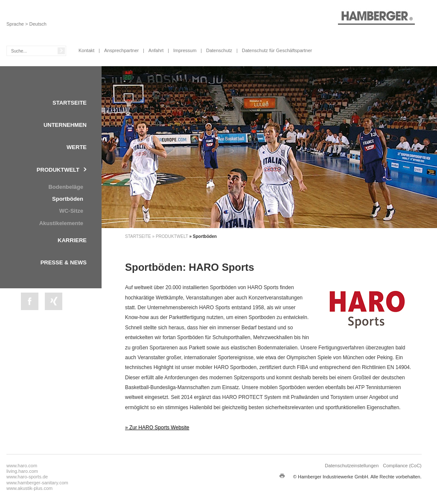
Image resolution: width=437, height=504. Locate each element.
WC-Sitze (71, 211)
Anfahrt (156, 50)
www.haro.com (22, 466)
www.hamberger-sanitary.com (37, 483)
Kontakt (86, 50)
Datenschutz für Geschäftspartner (277, 50)
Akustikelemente (61, 223)
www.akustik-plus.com (29, 488)
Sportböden (68, 199)
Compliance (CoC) (402, 466)
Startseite (70, 103)
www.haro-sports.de (27, 477)
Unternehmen (65, 125)
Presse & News (64, 262)
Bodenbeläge (66, 187)
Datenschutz (219, 50)
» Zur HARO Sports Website (157, 428)
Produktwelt (58, 170)
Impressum (185, 50)
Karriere (72, 240)
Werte (77, 147)
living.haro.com (22, 471)
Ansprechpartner (121, 50)
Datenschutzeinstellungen (352, 466)
